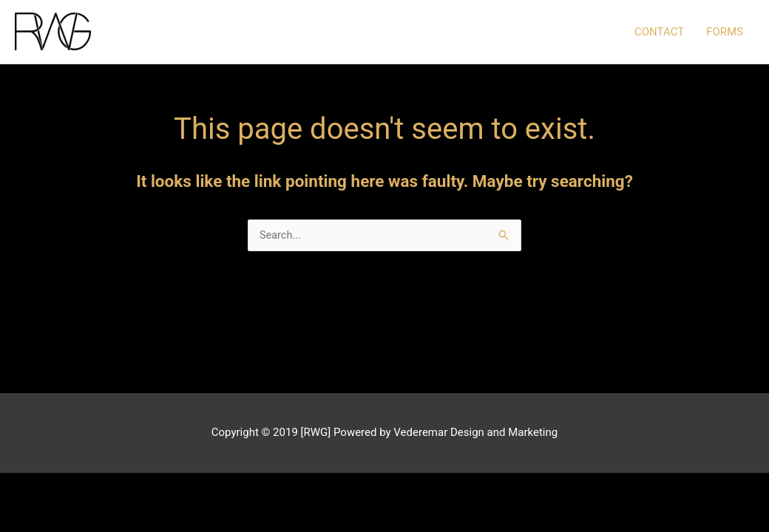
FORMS (725, 33)
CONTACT (659, 33)
